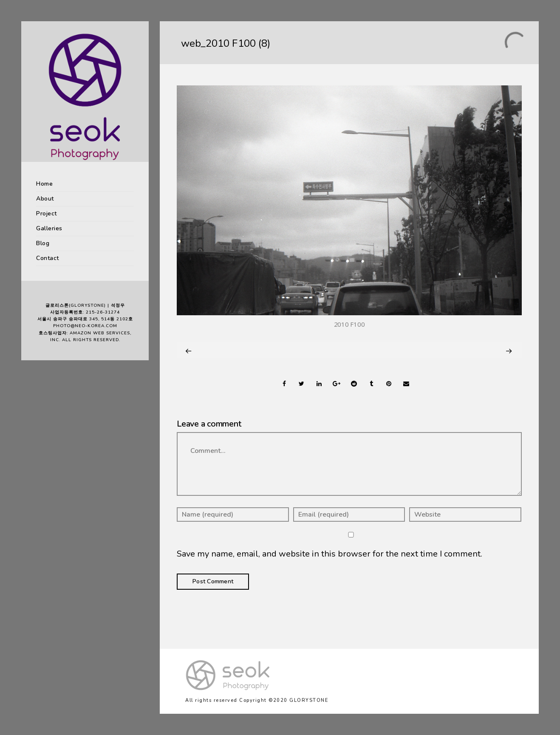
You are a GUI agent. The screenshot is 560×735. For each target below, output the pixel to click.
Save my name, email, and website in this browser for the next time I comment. (329, 554)
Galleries (49, 228)
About (45, 199)
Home (44, 184)
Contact (48, 258)
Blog (43, 243)
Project (47, 213)
